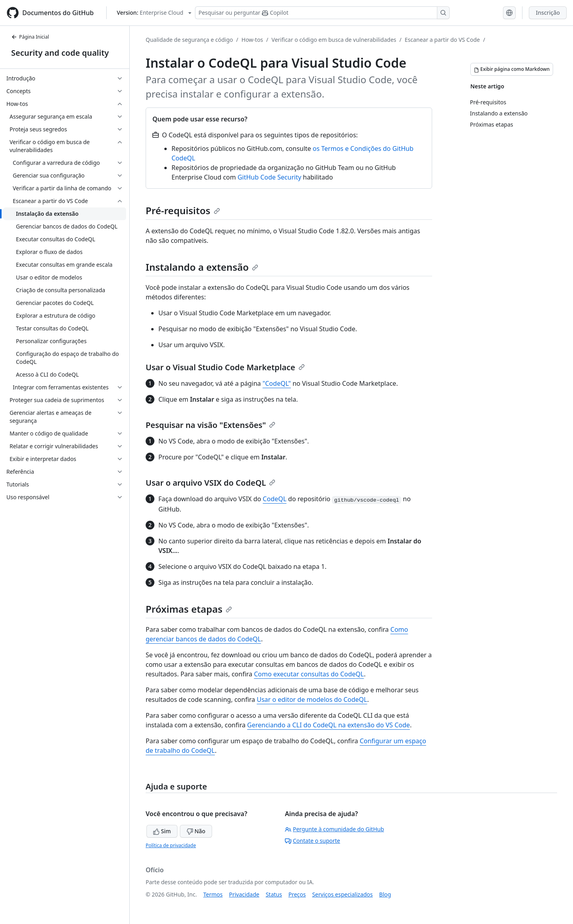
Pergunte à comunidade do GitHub (334, 829)
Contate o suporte (313, 841)
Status (274, 894)
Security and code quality (60, 53)
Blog (385, 894)
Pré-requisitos (183, 210)
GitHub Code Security (269, 177)
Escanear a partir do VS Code (442, 40)
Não (196, 831)
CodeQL (275, 499)
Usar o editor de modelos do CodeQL (312, 699)
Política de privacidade (171, 845)
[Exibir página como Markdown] (512, 69)
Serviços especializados (342, 894)
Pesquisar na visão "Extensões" (210, 425)
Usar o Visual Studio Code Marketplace (225, 367)
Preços (297, 894)
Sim (162, 831)
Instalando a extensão (202, 267)
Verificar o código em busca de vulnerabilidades (334, 40)
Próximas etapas (189, 609)
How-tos (252, 40)
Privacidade (244, 894)
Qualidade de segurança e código (189, 40)
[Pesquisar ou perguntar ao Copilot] (322, 13)
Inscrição (548, 13)
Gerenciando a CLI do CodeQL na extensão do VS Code (328, 725)
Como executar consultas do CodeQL (309, 674)
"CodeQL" (277, 383)
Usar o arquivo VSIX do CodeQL (210, 483)
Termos (213, 894)
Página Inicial (30, 37)
